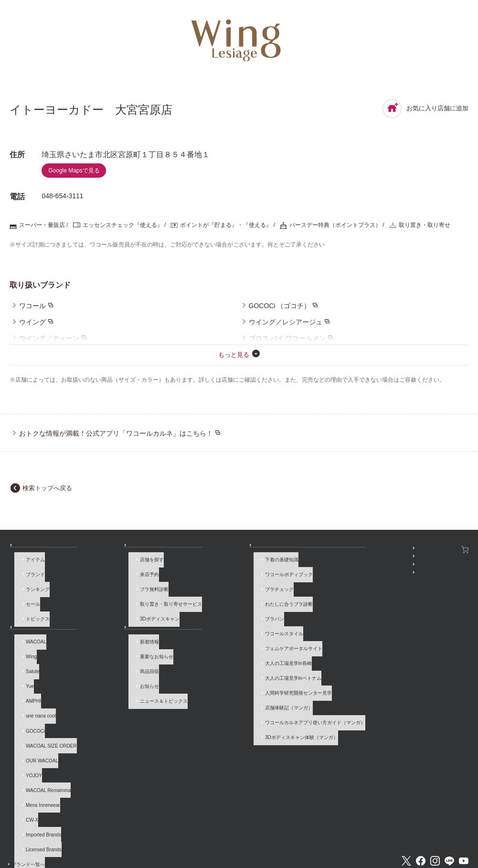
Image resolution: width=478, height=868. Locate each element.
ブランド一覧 (31, 621)
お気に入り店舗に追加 (425, 108)
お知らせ (104, 621)
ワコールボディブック (212, 577)
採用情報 (216, 831)
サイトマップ (369, 831)
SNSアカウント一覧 (332, 550)
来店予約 (108, 577)
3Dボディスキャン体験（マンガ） (225, 698)
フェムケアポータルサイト (217, 632)
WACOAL (31, 637)
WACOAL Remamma (43, 747)
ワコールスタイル (207, 621)
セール (28, 599)
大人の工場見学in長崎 (212, 643)
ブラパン (198, 610)
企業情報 (181, 831)
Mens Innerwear (38, 758)
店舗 (99, 550)
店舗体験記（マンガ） (212, 676)
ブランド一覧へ (38, 802)
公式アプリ (322, 583)
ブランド (31, 577)
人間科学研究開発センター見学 (222, 665)
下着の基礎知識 (205, 566)
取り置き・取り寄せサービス (130, 599)
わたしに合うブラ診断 (212, 599)
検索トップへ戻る (47, 488)
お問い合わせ (24, 831)
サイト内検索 (414, 831)
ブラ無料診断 (113, 588)
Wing (27, 648)
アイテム (31, 566)
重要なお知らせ (116, 648)
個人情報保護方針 (261, 831)
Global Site (456, 831)
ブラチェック (202, 588)
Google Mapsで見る (74, 171)
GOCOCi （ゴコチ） (280, 306)
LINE (449, 797)
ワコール (32, 306)
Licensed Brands (39, 791)
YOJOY (29, 736)
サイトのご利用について (129, 831)
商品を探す (28, 550)
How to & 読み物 (202, 550)
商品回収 (108, 659)
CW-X (27, 769)
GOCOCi (31, 703)
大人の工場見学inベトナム (216, 654)
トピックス (33, 610)
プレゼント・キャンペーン (339, 572)
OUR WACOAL (37, 725)
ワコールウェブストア (442, 550)
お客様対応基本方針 (317, 831)
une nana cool (36, 692)
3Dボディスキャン (119, 610)
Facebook (421, 797)
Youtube (464, 797)
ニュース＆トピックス (123, 681)
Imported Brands (39, 780)
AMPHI (29, 681)
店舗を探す (111, 566)
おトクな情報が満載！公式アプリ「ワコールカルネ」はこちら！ (116, 433)
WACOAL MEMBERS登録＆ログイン (351, 561)
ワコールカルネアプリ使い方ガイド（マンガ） (238, 687)
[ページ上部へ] (456, 846)
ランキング (33, 588)
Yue (25, 670)
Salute (28, 659)
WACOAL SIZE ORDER (47, 714)
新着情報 (108, 637)
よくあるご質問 (71, 831)
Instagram (435, 797)
